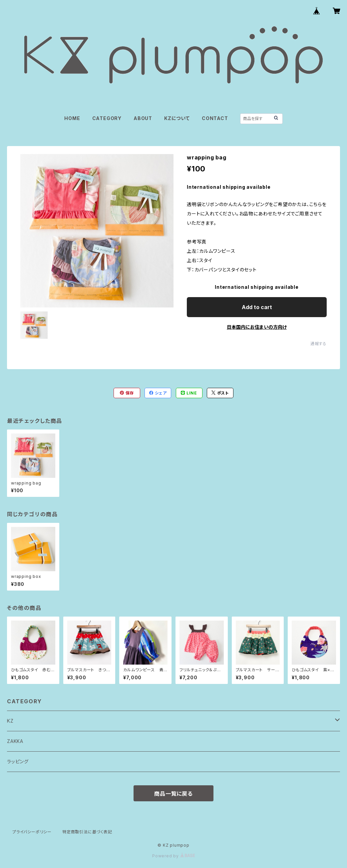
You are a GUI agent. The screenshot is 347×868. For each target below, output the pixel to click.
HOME (72, 118)
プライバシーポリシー (32, 832)
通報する (319, 344)
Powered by (173, 856)
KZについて (177, 118)
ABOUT (143, 118)
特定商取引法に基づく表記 (87, 832)
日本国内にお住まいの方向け (257, 327)
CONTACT (215, 118)
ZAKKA (15, 741)
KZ (10, 721)
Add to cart (257, 307)
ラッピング (18, 761)
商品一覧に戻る (173, 794)
